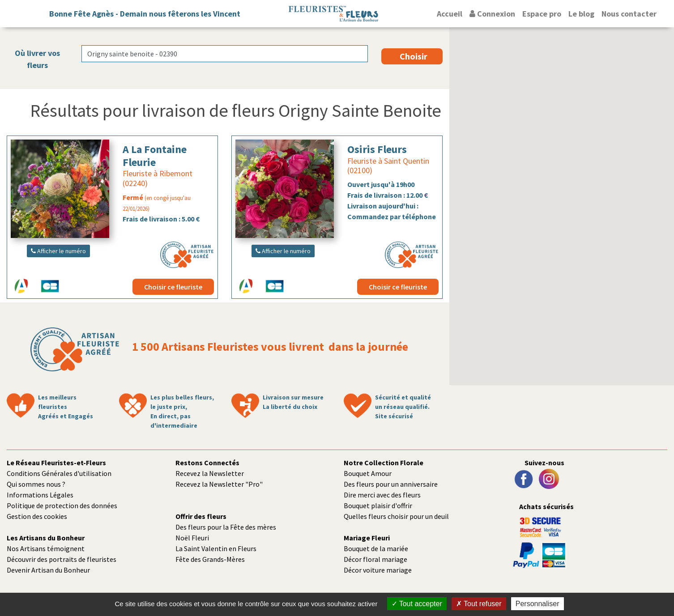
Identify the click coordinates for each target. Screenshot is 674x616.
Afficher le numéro (58, 251)
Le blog (581, 14)
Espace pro (542, 14)
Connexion (492, 14)
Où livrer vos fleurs (37, 59)
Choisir (414, 56)
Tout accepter (417, 604)
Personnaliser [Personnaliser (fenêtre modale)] (537, 604)
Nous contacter (629, 14)
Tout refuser (479, 604)
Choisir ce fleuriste (173, 287)
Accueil (450, 14)
